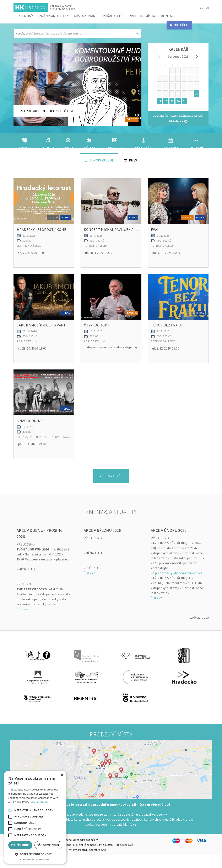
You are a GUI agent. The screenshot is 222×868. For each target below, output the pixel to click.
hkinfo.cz (130, 837)
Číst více (22, 622)
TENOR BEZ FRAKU (167, 334)
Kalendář (25, 16)
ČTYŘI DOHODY (97, 334)
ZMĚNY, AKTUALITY (53, 16)
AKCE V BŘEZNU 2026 (102, 543)
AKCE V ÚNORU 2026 (169, 543)
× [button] (62, 775)
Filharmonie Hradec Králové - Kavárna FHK (44, 449)
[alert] (35, 817)
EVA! (155, 234)
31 (184, 101)
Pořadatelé (113, 16)
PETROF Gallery (96, 250)
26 (197, 94)
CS (201, 8)
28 (166, 101)
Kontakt (169, 16)
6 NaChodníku (30, 433)
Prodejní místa (142, 16)
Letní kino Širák (29, 250)
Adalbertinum (27, 350)
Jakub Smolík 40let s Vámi (41, 334)
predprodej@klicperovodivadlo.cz (179, 585)
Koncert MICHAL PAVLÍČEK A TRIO (111, 234)
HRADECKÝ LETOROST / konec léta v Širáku (44, 234)
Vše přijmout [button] (20, 845)
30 (178, 101)
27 (160, 101)
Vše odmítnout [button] (48, 845)
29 (172, 101)
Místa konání (85, 16)
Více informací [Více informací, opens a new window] (39, 802)
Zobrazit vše (199, 630)
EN (207, 8)
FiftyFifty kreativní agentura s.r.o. (86, 862)
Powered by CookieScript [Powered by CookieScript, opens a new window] (35, 859)
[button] (32, 257)
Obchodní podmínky (85, 852)
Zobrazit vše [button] (111, 489)
